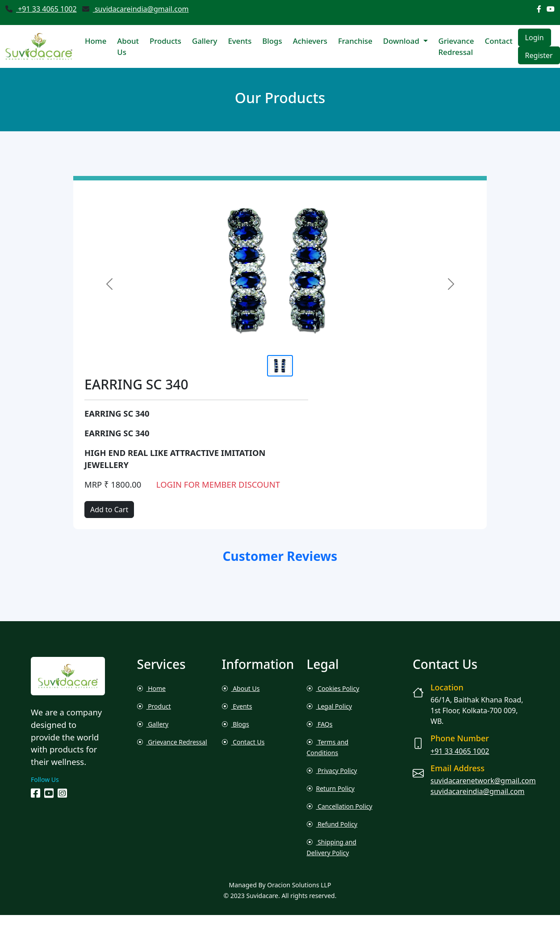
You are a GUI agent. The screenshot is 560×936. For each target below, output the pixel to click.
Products (165, 41)
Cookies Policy (333, 688)
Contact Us (243, 742)
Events (240, 41)
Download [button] (402, 41)
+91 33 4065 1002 (46, 9)
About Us (128, 46)
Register (539, 55)
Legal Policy (330, 706)
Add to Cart (109, 510)
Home (96, 41)
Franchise (355, 41)
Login (535, 38)
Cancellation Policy (340, 806)
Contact (498, 41)
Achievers (310, 41)
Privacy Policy (332, 771)
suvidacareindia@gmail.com (141, 9)
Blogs (272, 41)
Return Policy (331, 788)
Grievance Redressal (456, 46)
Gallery (205, 41)
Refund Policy (332, 824)
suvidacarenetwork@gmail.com (483, 781)
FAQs (320, 724)
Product (154, 706)
